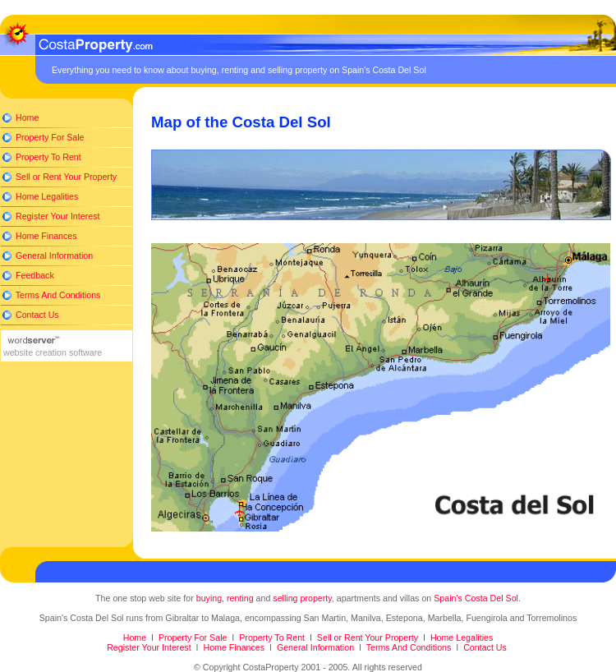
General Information (53, 255)
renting (240, 598)
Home (26, 117)
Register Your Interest (56, 216)
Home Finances (45, 236)
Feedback (34, 275)
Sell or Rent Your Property (65, 177)
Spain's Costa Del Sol (476, 598)
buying (209, 598)
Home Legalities (46, 196)
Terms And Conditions (57, 295)
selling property (302, 598)
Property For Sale (48, 137)
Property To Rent (47, 157)
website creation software (51, 352)
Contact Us (36, 315)
